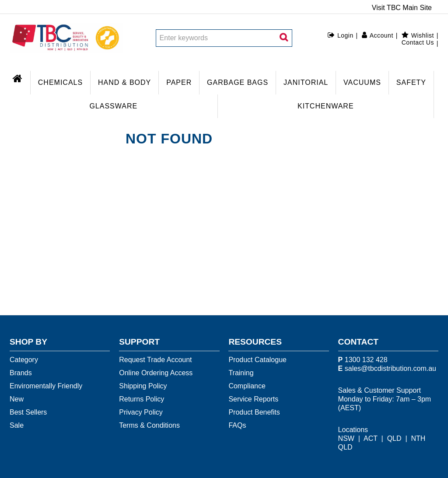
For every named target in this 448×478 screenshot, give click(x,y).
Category (24, 360)
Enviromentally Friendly (46, 386)
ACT (371, 438)
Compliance (247, 386)
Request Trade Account (155, 360)
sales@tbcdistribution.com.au (390, 368)
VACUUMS (362, 82)
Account (381, 35)
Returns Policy (142, 399)
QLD (394, 438)
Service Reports (253, 399)
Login (345, 35)
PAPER (179, 82)
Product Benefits (254, 412)
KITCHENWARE (326, 106)
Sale (17, 425)
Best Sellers (28, 412)
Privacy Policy (141, 412)
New (17, 399)
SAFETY (411, 82)
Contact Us (418, 42)
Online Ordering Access (156, 373)
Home (20, 77)
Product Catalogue (257, 360)
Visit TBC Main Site (402, 8)
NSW (346, 438)
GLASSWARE (113, 106)
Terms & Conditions (149, 425)
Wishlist (423, 35)
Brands (21, 373)
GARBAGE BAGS (238, 82)
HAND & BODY (124, 82)
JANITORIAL (306, 82)
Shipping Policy (143, 386)
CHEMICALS (60, 82)
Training (241, 373)
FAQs (237, 425)
